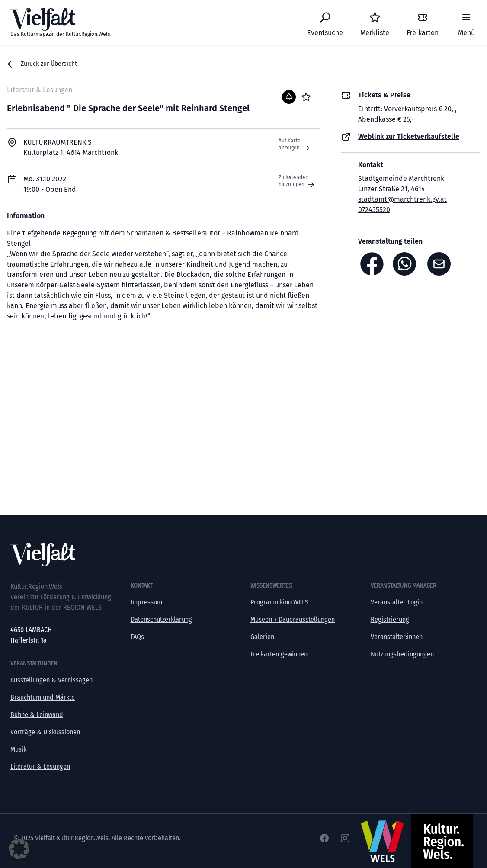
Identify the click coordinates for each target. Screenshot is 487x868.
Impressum (146, 602)
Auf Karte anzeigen (295, 145)
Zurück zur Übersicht (42, 64)
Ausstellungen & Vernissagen (51, 680)
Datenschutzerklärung (161, 619)
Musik (18, 749)
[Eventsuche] (325, 23)
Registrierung (390, 619)
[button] (19, 849)
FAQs (137, 637)
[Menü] (466, 23)
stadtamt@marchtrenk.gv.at (402, 199)
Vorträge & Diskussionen (45, 732)
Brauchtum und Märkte (43, 697)
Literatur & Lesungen (40, 767)
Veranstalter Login (397, 602)
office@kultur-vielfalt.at (44, 651)
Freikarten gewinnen (279, 654)
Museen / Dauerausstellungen (293, 619)
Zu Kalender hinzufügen (297, 181)
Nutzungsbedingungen (402, 654)
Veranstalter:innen (397, 637)
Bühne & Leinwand (37, 715)
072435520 (374, 210)
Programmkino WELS (279, 602)
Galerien (262, 637)
